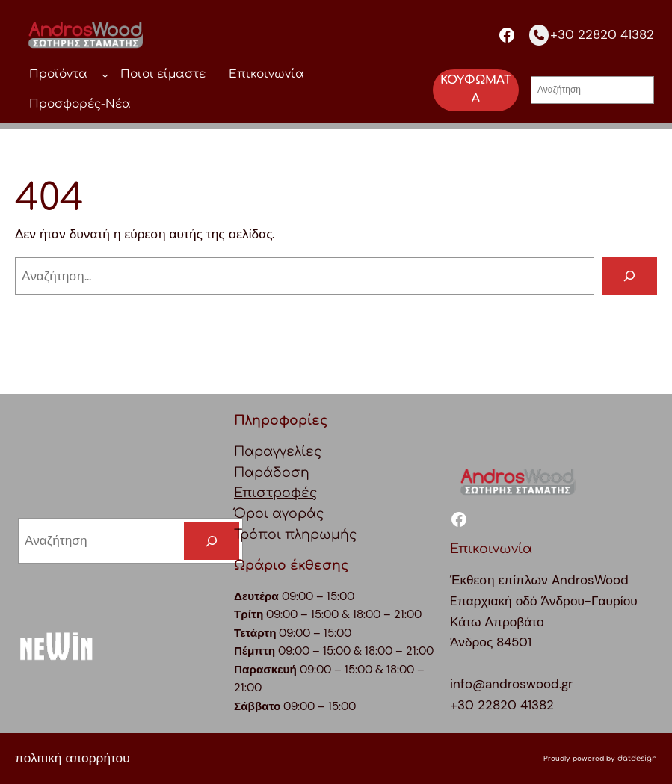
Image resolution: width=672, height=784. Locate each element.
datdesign (637, 758)
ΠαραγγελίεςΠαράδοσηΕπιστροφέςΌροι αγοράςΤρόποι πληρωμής (295, 493)
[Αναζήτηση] (629, 276)
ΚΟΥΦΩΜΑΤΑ (476, 90)
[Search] (212, 541)
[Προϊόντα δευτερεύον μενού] (105, 75)
